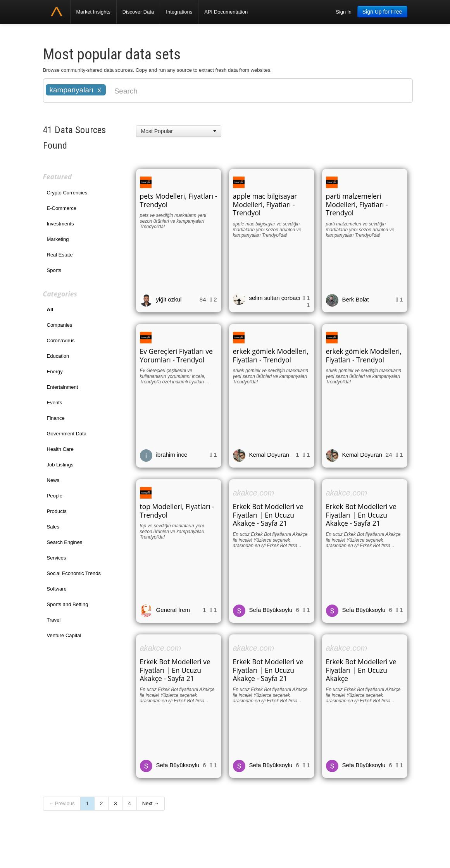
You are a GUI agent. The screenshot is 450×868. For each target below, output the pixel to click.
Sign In (343, 12)
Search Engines (65, 542)
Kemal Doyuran (269, 455)
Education (58, 356)
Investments (60, 224)
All (50, 309)
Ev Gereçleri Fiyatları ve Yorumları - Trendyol (176, 355)
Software (57, 589)
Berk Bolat (356, 299)
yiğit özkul (169, 299)
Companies (60, 325)
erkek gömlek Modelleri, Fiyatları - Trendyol (271, 355)
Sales (53, 527)
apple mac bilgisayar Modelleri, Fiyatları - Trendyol (265, 204)
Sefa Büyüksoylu (271, 610)
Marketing (58, 239)
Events (55, 403)
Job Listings (60, 465)
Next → (151, 803)
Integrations (179, 12)
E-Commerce (62, 208)
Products (57, 511)
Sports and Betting (68, 604)
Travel (54, 620)
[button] (179, 131)
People (55, 496)
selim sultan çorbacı (275, 298)
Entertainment (63, 387)
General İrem (173, 610)
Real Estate (60, 255)
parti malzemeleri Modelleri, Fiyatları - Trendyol (357, 204)
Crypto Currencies (67, 193)
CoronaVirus (61, 340)
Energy (55, 372)
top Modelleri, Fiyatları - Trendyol (177, 511)
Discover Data (138, 12)
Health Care (60, 449)
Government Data (67, 434)
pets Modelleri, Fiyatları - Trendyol (179, 200)
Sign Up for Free (382, 12)
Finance (56, 418)
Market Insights (93, 12)
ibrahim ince (172, 455)
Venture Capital (64, 635)
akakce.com (254, 493)
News (53, 480)
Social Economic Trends (74, 573)
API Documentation (226, 12)
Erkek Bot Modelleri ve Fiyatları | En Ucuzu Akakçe (361, 670)
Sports (54, 270)
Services (57, 558)
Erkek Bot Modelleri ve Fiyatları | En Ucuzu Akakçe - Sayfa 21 (268, 515)
